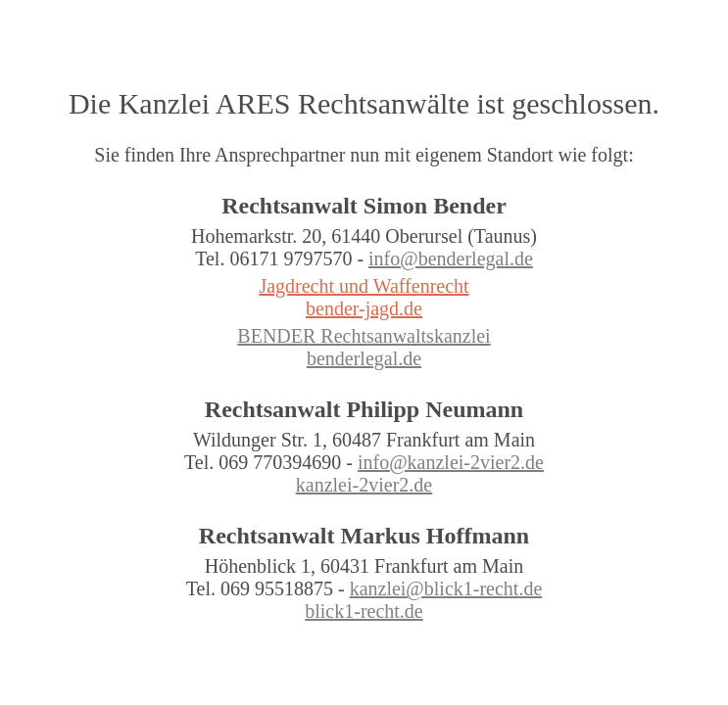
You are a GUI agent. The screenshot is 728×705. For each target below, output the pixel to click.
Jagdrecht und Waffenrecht (364, 286)
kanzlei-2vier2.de (364, 485)
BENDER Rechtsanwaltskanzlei (364, 336)
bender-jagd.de (364, 308)
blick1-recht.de (364, 611)
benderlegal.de (364, 358)
